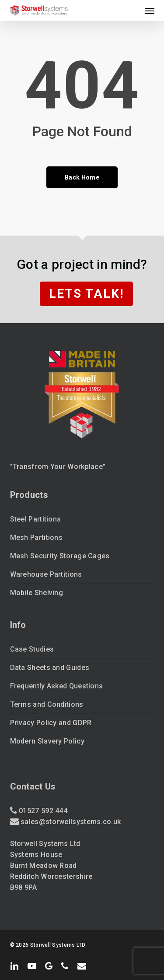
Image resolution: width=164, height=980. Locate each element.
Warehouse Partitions (46, 574)
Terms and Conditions (47, 704)
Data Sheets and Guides (50, 668)
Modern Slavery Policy (47, 741)
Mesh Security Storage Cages (60, 556)
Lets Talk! (86, 294)
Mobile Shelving (37, 593)
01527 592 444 (42, 811)
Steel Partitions (36, 519)
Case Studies (32, 649)
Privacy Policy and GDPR (51, 723)
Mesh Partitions (37, 538)
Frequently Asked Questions (57, 686)
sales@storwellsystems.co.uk (71, 822)
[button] (150, 11)
